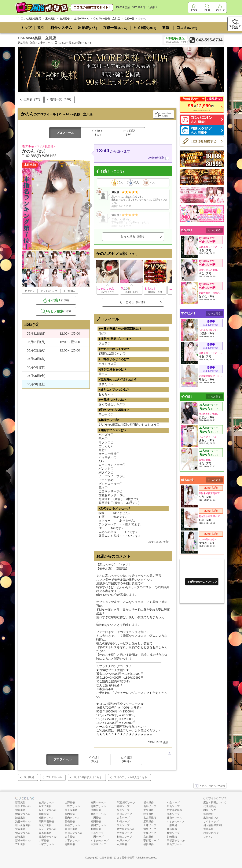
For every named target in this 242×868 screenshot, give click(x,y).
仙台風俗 (172, 829)
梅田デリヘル (98, 806)
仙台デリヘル (175, 818)
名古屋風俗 (150, 818)
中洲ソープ (97, 837)
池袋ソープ (150, 829)
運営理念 (208, 814)
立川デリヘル (54, 777)
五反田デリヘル (48, 829)
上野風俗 (70, 802)
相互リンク (210, 810)
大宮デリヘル (72, 841)
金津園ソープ (98, 844)
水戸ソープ (123, 841)
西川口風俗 (71, 829)
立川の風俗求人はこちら (88, 777)
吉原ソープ (97, 833)
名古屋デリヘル (126, 829)
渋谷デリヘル (23, 822)
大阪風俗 (148, 810)
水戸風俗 (122, 844)
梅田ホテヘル (98, 802)
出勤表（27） (33, 99)
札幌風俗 (96, 829)
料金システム (61, 28)
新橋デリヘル (23, 841)
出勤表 (88, 28)
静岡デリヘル (98, 825)
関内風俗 (70, 814)
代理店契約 (210, 806)
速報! (166, 28)
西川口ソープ (124, 814)
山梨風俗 (172, 825)
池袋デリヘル (23, 814)
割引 (41, 28)
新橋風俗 (20, 837)
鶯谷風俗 (20, 829)
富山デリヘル (175, 844)
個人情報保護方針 (213, 825)
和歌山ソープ (124, 837)
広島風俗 (148, 822)
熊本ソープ (173, 814)
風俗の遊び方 (211, 818)
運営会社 (208, 829)
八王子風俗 (45, 806)
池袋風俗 (20, 810)
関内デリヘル (72, 818)
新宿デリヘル (23, 806)
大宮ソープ (123, 818)
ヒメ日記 (145, 28)
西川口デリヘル (74, 833)
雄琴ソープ (123, 806)
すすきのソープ (100, 841)
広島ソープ (173, 806)
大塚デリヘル (46, 844)
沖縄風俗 (96, 810)
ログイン (208, 837)
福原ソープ (123, 810)
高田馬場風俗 (46, 822)
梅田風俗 (70, 844)
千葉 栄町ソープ (126, 802)
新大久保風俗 (23, 825)
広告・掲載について (215, 802)
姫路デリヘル (98, 814)
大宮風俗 (70, 837)
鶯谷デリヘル (23, 833)
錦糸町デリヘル (48, 837)
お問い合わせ (211, 833)
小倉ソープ (173, 802)
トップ (26, 28)
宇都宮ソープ (151, 841)
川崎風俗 (172, 837)
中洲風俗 (96, 818)
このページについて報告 (210, 786)
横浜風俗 (148, 844)
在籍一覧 (115, 28)
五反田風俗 (45, 825)
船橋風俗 (70, 822)
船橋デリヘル (72, 825)
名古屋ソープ (124, 833)
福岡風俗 (96, 822)
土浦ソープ (150, 825)
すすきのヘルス (176, 822)
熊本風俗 (148, 802)
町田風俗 (44, 814)
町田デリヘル (46, 818)
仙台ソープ (123, 825)
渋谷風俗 (20, 818)
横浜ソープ (173, 833)
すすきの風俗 (175, 810)
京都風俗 (148, 837)
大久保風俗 (71, 810)
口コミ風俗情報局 (124, 858)
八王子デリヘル (48, 810)
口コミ (187, 28)
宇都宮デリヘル (176, 841)
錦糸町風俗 (45, 833)
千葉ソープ (150, 833)
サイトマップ (211, 822)
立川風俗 (29, 777)
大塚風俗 (44, 841)
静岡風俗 (148, 814)
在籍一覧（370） (61, 99)
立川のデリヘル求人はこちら (131, 777)
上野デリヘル (72, 806)
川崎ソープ (123, 822)
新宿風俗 (20, 802)
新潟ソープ (150, 806)
